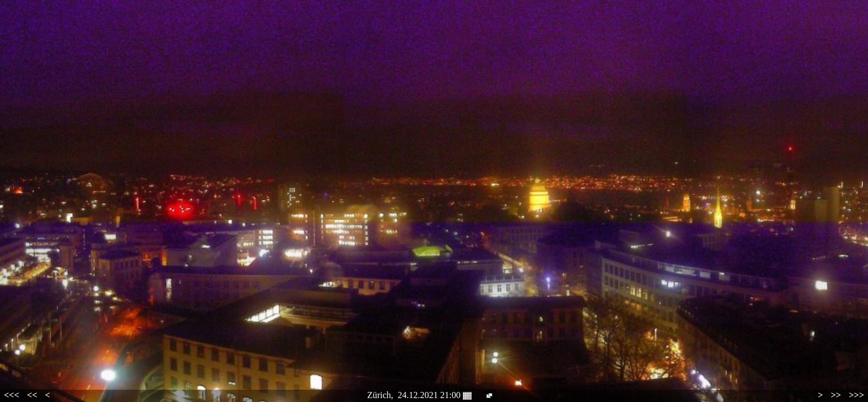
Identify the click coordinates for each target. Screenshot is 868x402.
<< (32, 395)
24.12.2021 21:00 (435, 395)
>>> (857, 395)
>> (836, 395)
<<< (11, 395)
